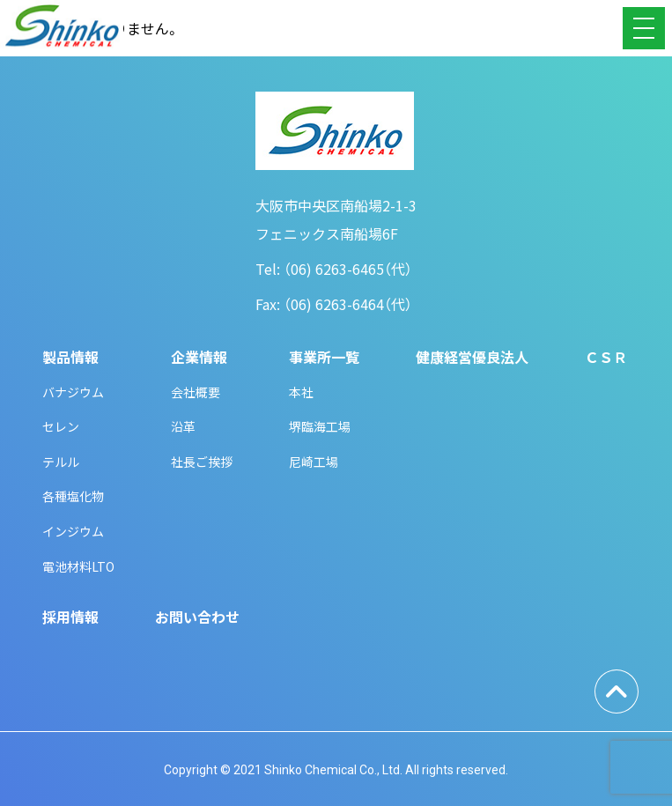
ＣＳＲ (606, 357)
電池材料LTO (78, 566)
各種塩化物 (73, 496)
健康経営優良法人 (472, 357)
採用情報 (70, 617)
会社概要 (196, 392)
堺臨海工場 (320, 426)
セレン (61, 426)
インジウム (73, 531)
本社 (301, 392)
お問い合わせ (197, 617)
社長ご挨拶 (202, 462)
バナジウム (73, 392)
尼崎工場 (314, 462)
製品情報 (70, 357)
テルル (61, 462)
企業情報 (199, 357)
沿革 (183, 426)
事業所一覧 (324, 357)
